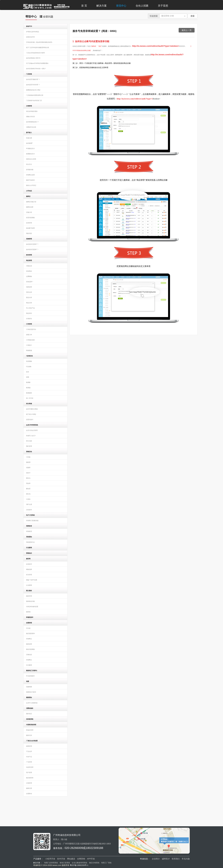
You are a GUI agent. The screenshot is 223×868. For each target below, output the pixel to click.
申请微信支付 (30, 148)
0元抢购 (29, 367)
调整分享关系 (30, 117)
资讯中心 (121, 6)
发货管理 (29, 223)
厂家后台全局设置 (32, 741)
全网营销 (81, 859)
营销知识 (29, 553)
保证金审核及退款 (32, 111)
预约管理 (29, 446)
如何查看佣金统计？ (33, 122)
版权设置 (29, 644)
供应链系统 (30, 719)
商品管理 (29, 260)
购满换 (28, 382)
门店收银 (29, 74)
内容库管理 (30, 767)
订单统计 (29, 345)
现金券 (28, 483)
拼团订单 (29, 335)
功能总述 (29, 266)
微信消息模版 (30, 649)
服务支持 (29, 735)
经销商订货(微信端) (32, 521)
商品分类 (29, 303)
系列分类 (29, 292)
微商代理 (29, 788)
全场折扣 (29, 319)
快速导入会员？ (31, 436)
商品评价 (29, 313)
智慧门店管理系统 (51, 863)
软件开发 (61, 859)
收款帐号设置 (30, 228)
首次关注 (29, 164)
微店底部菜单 (30, 633)
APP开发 (91, 859)
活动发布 (29, 510)
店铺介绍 (29, 212)
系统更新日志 (30, 542)
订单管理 (29, 324)
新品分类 (29, 297)
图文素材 (29, 591)
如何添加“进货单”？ (32, 244)
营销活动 (29, 452)
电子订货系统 (30, 515)
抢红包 (28, 494)
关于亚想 (163, 6)
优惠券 (28, 468)
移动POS (29, 26)
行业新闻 (29, 548)
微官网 (28, 559)
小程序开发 (50, 859)
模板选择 (29, 569)
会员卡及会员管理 (32, 430)
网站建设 (71, 859)
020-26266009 (74, 848)
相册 (28, 681)
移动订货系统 (65, 863)
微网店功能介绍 (31, 202)
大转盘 (28, 457)
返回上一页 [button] (187, 30)
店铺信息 (29, 655)
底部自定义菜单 (31, 159)
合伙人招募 (142, 6)
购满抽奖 (29, 393)
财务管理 (29, 255)
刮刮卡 (28, 473)
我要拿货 (29, 526)
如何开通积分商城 (32, 409)
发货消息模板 (30, 218)
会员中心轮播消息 (32, 703)
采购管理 (29, 239)
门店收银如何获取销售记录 (35, 95)
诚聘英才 (166, 859)
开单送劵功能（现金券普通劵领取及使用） (40, 42)
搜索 (193, 16)
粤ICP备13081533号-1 (79, 865)
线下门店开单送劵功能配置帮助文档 (38, 48)
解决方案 (102, 6)
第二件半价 (30, 398)
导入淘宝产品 (30, 308)
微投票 (28, 462)
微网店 (28, 196)
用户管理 (29, 772)
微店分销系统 (94, 863)
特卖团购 (29, 361)
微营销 (28, 612)
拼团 (28, 377)
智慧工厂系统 (106, 863)
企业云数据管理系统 (80, 863)
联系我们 (176, 859)
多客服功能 (30, 170)
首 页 (84, 6)
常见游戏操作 (30, 676)
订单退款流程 (30, 340)
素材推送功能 (30, 601)
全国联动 (29, 794)
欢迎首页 (29, 564)
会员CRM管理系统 (32, 425)
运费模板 (29, 276)
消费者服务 (30, 708)
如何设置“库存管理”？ (33, 85)
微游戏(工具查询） (32, 671)
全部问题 (46, 17)
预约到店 (29, 714)
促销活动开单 (30, 37)
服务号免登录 (30, 180)
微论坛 (28, 478)
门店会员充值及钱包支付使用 (35, 53)
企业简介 (156, 859)
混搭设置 (29, 287)
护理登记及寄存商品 (33, 32)
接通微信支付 (30, 154)
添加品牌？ (30, 282)
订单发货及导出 (31, 329)
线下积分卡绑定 (31, 414)
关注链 (28, 628)
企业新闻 (29, 585)
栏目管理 (29, 575)
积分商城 (29, 404)
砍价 (28, 372)
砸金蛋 (28, 489)
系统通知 (29, 537)
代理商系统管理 (31, 725)
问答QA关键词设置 (32, 607)
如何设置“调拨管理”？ (33, 79)
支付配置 (29, 665)
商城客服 (29, 350)
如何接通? (29, 143)
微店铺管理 (30, 778)
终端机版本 (30, 617)
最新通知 (29, 697)
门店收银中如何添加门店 (34, 100)
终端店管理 (30, 730)
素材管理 (29, 596)
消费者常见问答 (31, 127)
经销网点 (29, 639)
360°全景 (29, 504)
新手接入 (29, 133)
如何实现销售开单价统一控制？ (36, 69)
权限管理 (29, 746)
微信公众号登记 (31, 185)
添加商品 (29, 271)
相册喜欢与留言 (31, 692)
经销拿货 (29, 531)
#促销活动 (29, 356)
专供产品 (29, 757)
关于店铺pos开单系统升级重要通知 (37, 63)
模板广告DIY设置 (32, 580)
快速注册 (29, 138)
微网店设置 (30, 207)
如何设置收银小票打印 (33, 58)
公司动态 (29, 191)
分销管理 (29, 106)
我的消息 (29, 233)
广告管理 (29, 762)
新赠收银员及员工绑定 (33, 90)
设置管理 (29, 623)
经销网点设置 (30, 175)
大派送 (28, 499)
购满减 (28, 388)
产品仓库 (29, 751)
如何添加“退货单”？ (32, 249)
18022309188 (94, 848)
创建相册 (29, 687)
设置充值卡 (30, 420)
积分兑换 (29, 441)
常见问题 (186, 859)
